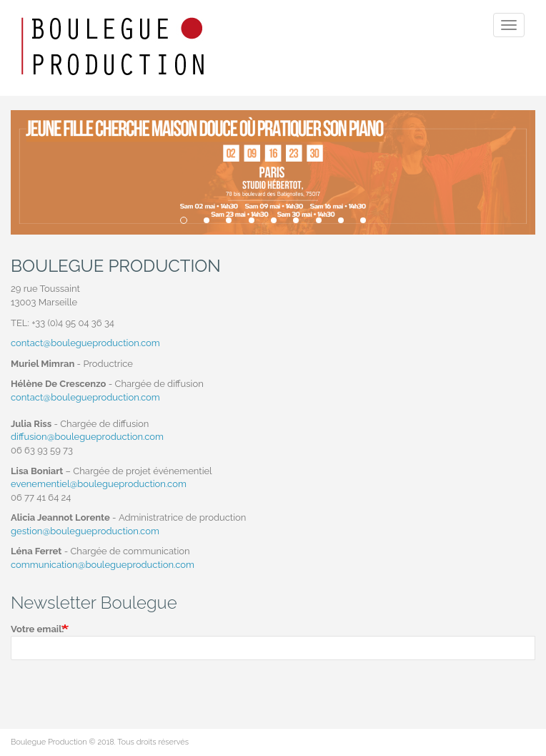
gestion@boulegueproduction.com (85, 531)
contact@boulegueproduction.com (85, 343)
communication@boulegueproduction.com (103, 565)
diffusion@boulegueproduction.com (87, 437)
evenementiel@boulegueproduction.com (99, 484)
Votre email (36, 629)
